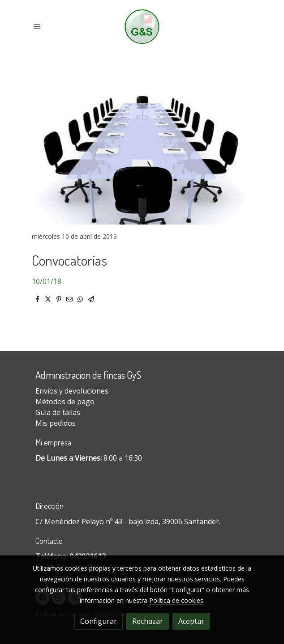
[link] (142, 27)
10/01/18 (47, 281)
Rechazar (148, 621)
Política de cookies (176, 600)
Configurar (99, 621)
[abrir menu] (37, 26)
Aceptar (191, 621)
